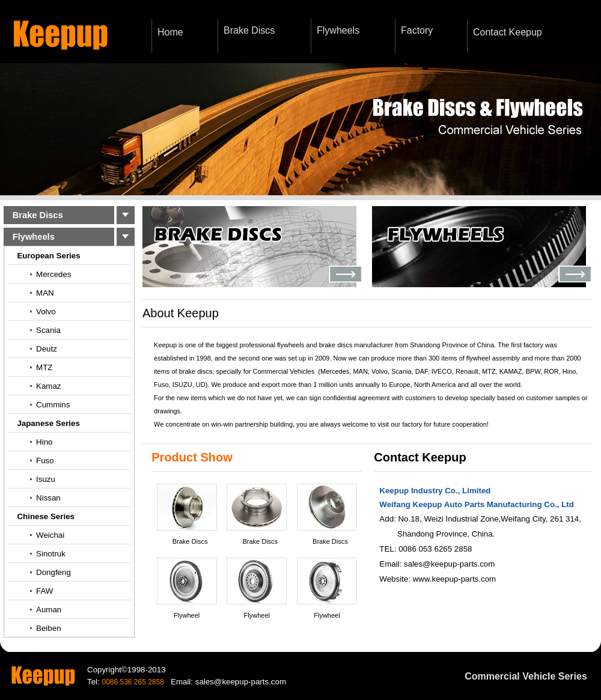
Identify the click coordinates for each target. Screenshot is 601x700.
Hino (44, 442)
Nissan (48, 498)
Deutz (47, 349)
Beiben (49, 628)
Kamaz (48, 386)
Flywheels (338, 30)
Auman (49, 610)
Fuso (45, 461)
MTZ (44, 367)
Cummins (53, 405)
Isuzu (46, 479)
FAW (44, 591)
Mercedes (54, 274)
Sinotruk (51, 554)
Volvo (46, 312)
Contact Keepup (508, 32)
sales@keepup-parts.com (449, 564)
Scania (48, 330)
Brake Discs (249, 30)
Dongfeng (53, 572)
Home (170, 32)
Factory (417, 30)
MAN (45, 293)
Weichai (50, 535)
